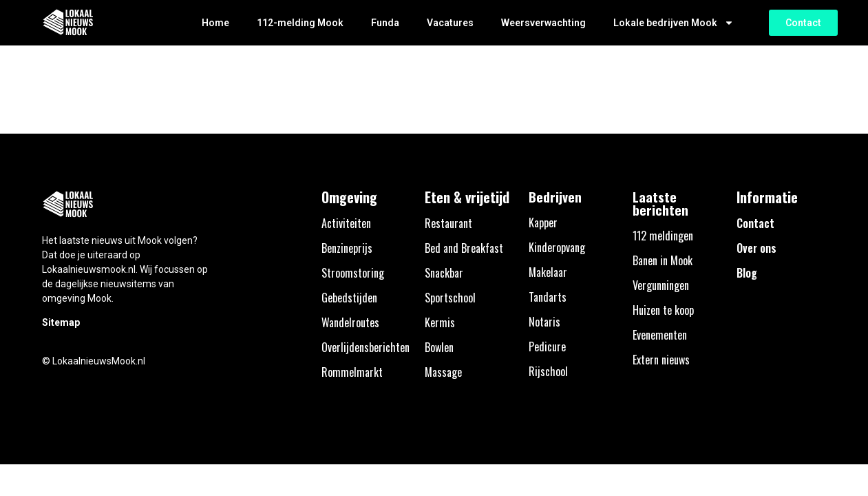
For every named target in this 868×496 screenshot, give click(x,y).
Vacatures (450, 23)
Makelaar (548, 272)
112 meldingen (663, 236)
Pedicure (547, 347)
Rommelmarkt (352, 372)
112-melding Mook (300, 23)
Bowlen (439, 347)
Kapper (543, 223)
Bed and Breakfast (464, 248)
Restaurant (448, 223)
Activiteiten (346, 223)
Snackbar (444, 273)
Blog (747, 273)
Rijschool (548, 371)
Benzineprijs (347, 248)
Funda (385, 23)
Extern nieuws (661, 360)
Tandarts (548, 297)
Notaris (544, 322)
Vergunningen (661, 285)
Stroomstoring (353, 273)
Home (215, 23)
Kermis (440, 322)
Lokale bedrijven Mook (674, 23)
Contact (755, 223)
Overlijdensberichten (366, 347)
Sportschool (450, 298)
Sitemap (61, 322)
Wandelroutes (350, 322)
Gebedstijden (349, 298)
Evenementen (660, 335)
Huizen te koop (663, 310)
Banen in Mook (663, 260)
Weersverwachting (543, 23)
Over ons (756, 248)
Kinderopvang (557, 247)
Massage (443, 372)
